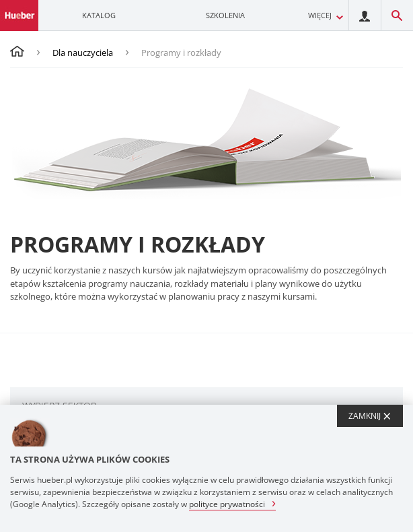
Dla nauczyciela (83, 53)
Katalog (99, 15)
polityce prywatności (227, 503)
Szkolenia (225, 15)
